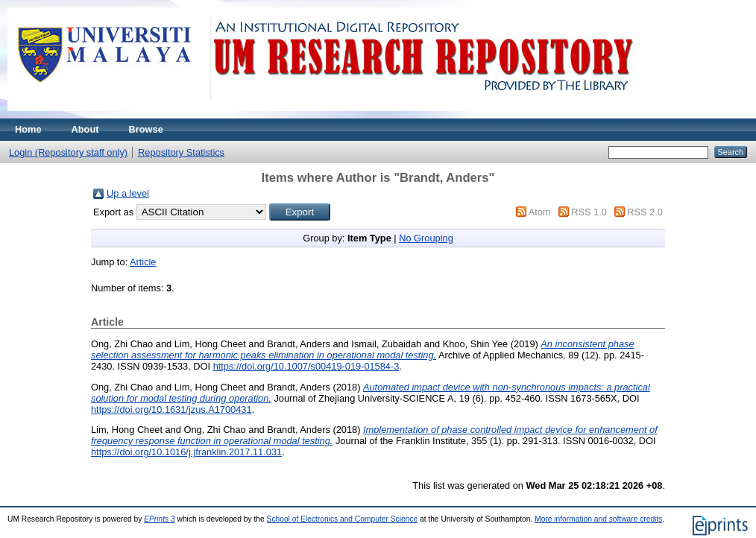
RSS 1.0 (589, 212)
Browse (146, 129)
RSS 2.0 (645, 212)
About (85, 129)
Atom (540, 212)
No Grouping (426, 238)
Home (28, 129)
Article (143, 262)
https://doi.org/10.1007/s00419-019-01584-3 (306, 366)
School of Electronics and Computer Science (343, 519)
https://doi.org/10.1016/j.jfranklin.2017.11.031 (186, 452)
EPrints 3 (160, 519)
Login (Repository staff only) (68, 152)
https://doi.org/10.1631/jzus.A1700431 (171, 409)
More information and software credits (598, 519)
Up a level (128, 193)
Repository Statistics (181, 152)
